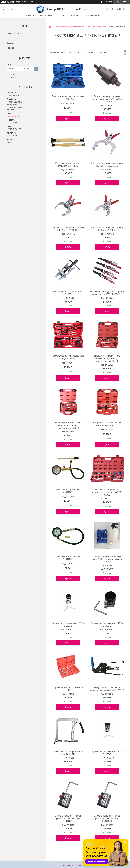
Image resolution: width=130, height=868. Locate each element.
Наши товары (46, 15)
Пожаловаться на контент (72, 865)
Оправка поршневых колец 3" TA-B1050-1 (68, 625)
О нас (62, 15)
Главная (30, 15)
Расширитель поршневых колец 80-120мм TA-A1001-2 (68, 229)
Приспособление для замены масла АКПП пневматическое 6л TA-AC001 (107, 559)
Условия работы (93, 15)
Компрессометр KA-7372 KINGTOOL (68, 558)
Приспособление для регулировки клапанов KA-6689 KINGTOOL (107, 293)
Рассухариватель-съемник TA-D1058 (68, 293)
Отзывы (10, 43)
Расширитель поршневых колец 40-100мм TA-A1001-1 (107, 229)
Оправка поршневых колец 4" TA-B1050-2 (107, 625)
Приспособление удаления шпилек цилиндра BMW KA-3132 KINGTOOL (107, 99)
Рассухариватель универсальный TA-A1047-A (68, 98)
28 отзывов (108, 2)
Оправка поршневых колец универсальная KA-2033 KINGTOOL (68, 818)
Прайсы (10, 48)
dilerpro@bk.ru (13, 116)
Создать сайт (20, 2)
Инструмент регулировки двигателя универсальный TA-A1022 (107, 492)
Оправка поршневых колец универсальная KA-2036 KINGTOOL (107, 818)
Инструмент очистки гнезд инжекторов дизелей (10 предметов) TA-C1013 (107, 358)
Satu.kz (76, 863)
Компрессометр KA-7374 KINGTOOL (68, 491)
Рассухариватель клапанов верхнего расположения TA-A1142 (107, 689)
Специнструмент (99, 27)
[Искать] (4, 9)
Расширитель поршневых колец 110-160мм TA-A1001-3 (107, 165)
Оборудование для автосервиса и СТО (73, 27)
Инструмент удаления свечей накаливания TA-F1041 (107, 424)
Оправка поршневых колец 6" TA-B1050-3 (107, 753)
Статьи (10, 38)
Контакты (75, 15)
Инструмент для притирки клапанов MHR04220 (68, 165)
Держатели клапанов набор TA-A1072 (68, 689)
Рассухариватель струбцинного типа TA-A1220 (68, 753)
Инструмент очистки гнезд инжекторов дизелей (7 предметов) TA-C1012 (68, 425)
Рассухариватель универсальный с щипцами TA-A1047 (68, 357)
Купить (68, 119)
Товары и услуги (14, 33)
